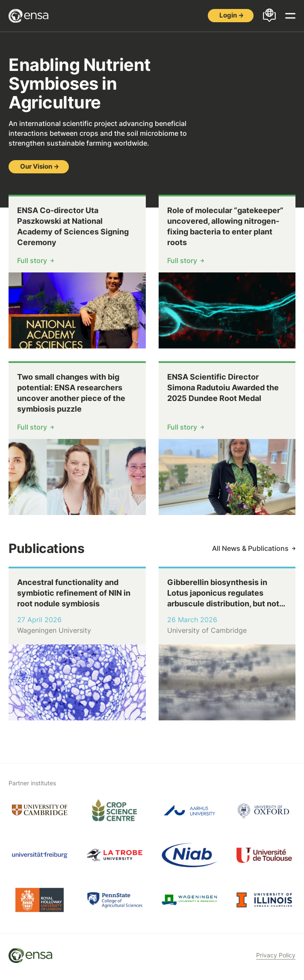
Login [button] (228, 15)
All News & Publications (250, 548)
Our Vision (36, 166)
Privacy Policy (276, 955)
